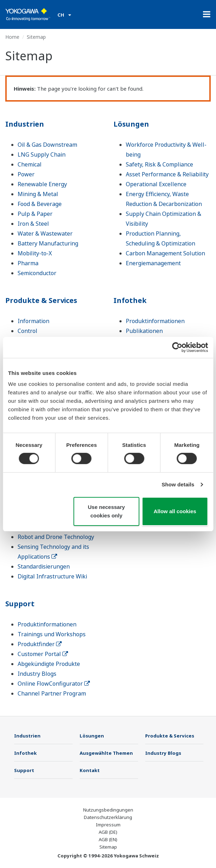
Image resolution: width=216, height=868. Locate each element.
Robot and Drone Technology (56, 537)
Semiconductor (37, 273)
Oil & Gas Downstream (47, 145)
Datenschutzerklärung (108, 817)
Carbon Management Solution (165, 253)
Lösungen (131, 124)
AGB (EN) (108, 839)
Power (26, 174)
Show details (178, 484)
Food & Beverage (40, 204)
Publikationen (144, 331)
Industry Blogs (37, 674)
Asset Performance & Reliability (167, 174)
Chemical (30, 164)
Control (27, 331)
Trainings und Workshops (52, 634)
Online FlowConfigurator (54, 684)
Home (12, 37)
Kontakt (90, 770)
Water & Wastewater (45, 233)
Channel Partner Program (52, 693)
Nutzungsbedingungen (108, 810)
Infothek (130, 300)
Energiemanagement (153, 263)
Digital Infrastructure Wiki (52, 576)
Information (33, 321)
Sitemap (108, 847)
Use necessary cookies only (106, 511)
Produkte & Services (41, 300)
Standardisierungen (44, 566)
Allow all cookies (175, 511)
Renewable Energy (42, 184)
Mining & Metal (38, 194)
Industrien (25, 124)
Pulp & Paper (35, 214)
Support (20, 604)
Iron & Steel (33, 224)
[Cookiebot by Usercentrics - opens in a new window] (177, 347)
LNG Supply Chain (42, 154)
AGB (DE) (108, 832)
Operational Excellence (156, 184)
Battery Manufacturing (48, 243)
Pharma (28, 263)
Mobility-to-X (35, 253)
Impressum (108, 825)
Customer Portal (43, 654)
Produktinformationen (155, 321)
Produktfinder (40, 644)
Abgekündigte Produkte (49, 664)
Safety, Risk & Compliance (159, 164)
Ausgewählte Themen (106, 753)
